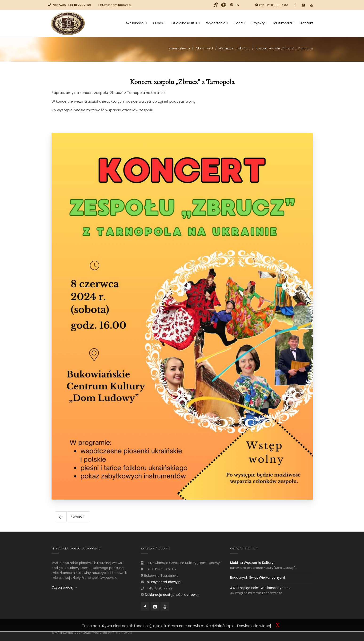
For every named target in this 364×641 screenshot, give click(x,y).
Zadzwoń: (72, 5)
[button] (72, 517)
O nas (159, 23)
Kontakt (307, 23)
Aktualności (136, 23)
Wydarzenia (217, 23)
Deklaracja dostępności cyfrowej (172, 595)
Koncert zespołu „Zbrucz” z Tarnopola (284, 48)
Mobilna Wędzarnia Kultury (252, 563)
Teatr (240, 23)
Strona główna (179, 48)
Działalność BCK (186, 23)
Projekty (259, 23)
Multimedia (284, 23)
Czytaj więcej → (64, 587)
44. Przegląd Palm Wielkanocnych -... (260, 588)
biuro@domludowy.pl (116, 5)
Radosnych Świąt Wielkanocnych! (258, 577)
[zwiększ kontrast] (232, 5)
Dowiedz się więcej (254, 626)
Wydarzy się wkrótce (234, 48)
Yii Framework (122, 633)
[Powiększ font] (237, 5)
